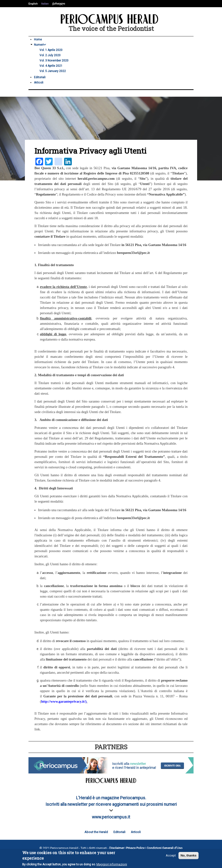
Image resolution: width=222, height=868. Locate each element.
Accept (171, 855)
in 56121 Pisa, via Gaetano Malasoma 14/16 (154, 245)
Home (38, 39)
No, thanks (189, 855)
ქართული (59, 4)
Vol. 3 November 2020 (54, 61)
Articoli (39, 83)
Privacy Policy (135, 848)
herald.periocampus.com (96, 179)
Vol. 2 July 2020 (50, 55)
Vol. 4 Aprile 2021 (51, 66)
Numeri (40, 45)
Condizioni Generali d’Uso (165, 848)
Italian (45, 4)
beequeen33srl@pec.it (133, 253)
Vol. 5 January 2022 (53, 71)
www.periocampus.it (111, 817)
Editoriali (40, 77)
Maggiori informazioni (112, 864)
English (33, 4)
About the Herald (96, 832)
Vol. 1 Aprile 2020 (51, 50)
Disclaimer (117, 848)
